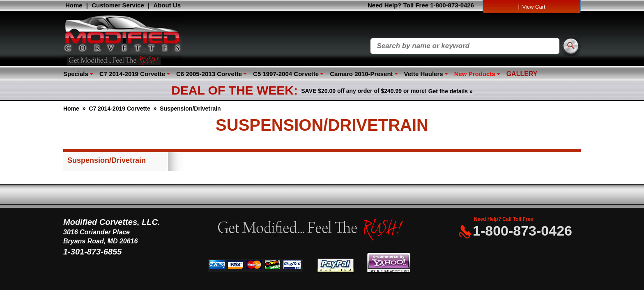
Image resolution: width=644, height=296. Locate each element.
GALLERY (522, 74)
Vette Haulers (424, 74)
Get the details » (451, 91)
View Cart (534, 7)
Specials (76, 74)
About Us (167, 5)
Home (74, 5)
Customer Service (118, 5)
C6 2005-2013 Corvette (209, 74)
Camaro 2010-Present (361, 74)
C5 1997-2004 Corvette (286, 74)
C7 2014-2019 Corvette (132, 74)
